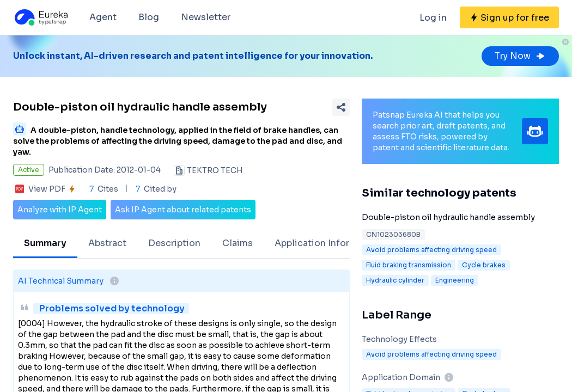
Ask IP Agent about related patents (183, 210)
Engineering (455, 280)
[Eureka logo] (40, 17)
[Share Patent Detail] (341, 107)
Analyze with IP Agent (60, 210)
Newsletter (206, 17)
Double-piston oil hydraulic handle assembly (448, 217)
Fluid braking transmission (409, 265)
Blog (149, 17)
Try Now (520, 56)
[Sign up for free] (509, 17)
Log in (433, 18)
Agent (103, 17)
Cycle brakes (484, 265)
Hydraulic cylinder (395, 280)
